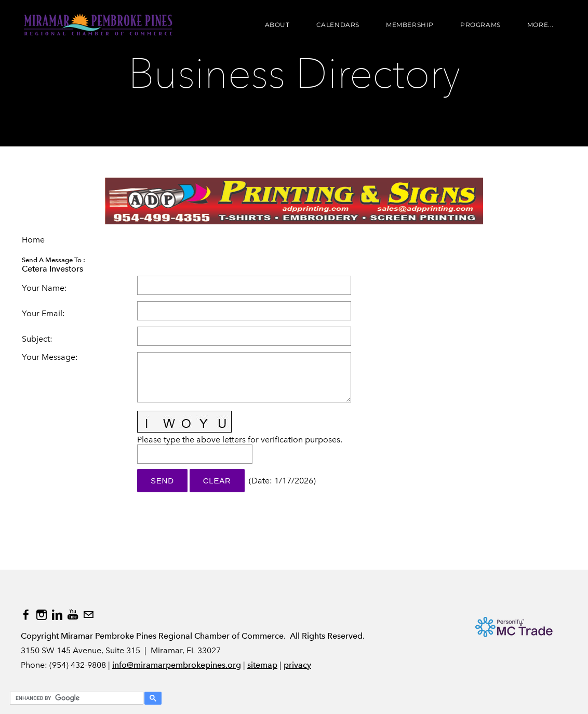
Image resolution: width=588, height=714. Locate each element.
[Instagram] (42, 615)
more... (540, 25)
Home (33, 240)
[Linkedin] (57, 615)
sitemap (262, 665)
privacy (297, 665)
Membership (410, 25)
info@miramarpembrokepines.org (177, 665)
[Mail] (88, 615)
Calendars (338, 25)
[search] (75, 698)
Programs (480, 25)
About (277, 25)
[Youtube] (73, 615)
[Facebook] (26, 615)
